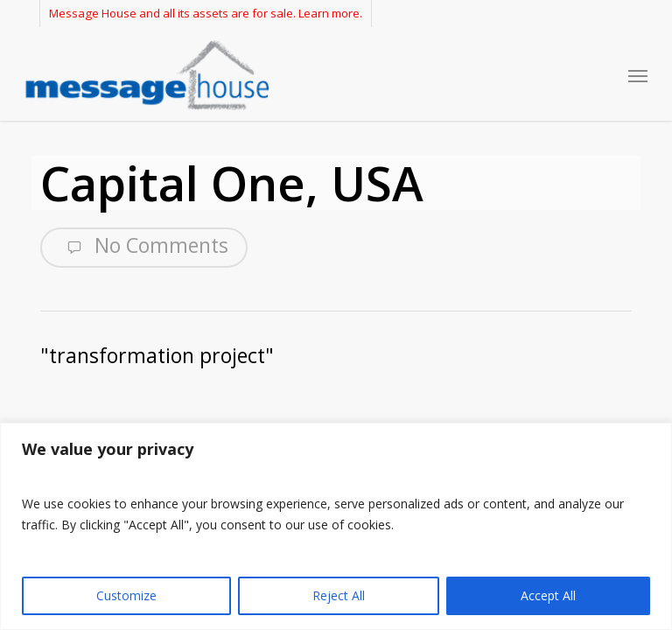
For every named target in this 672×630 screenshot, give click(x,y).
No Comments (144, 246)
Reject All (339, 595)
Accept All (548, 595)
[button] (638, 75)
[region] (336, 526)
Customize (126, 595)
